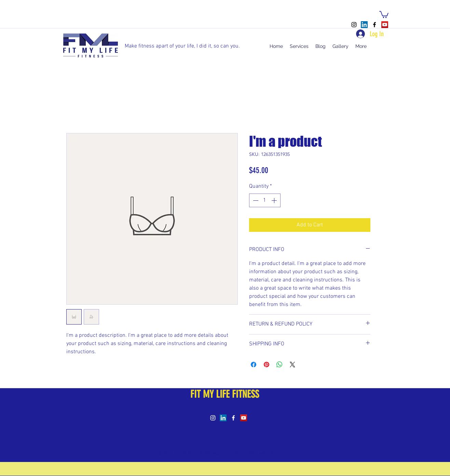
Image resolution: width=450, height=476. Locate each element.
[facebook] (374, 25)
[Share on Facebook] (254, 365)
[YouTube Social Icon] (385, 25)
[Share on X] (292, 365)
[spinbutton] (265, 200)
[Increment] (275, 200)
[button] (384, 14)
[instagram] (354, 25)
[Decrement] (255, 200)
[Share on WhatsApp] (279, 365)
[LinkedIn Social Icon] (364, 25)
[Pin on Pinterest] (267, 365)
